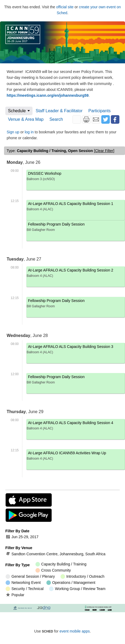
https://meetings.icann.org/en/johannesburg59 (48, 95)
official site (65, 7)
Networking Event (23, 583)
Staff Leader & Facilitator (59, 111)
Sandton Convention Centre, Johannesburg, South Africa (56, 554)
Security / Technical (25, 589)
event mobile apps (75, 631)
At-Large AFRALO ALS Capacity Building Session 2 (76, 274)
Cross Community (53, 570)
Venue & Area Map (26, 119)
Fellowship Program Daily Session (76, 228)
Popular (15, 595)
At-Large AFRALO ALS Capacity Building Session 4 (76, 426)
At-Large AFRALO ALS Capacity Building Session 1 (76, 207)
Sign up (13, 132)
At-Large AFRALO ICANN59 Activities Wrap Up (76, 457)
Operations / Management (71, 583)
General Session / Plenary (30, 577)
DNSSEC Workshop (76, 177)
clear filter (104, 151)
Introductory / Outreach (82, 577)
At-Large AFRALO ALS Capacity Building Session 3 (76, 350)
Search (56, 119)
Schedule (17, 111)
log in (29, 132)
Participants (100, 111)
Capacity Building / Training (61, 564)
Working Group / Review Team (77, 589)
